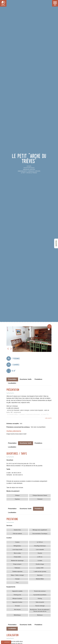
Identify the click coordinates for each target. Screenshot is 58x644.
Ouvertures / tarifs (26, 379)
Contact (7, 642)
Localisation (12, 383)
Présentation (12, 443)
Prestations (38, 379)
